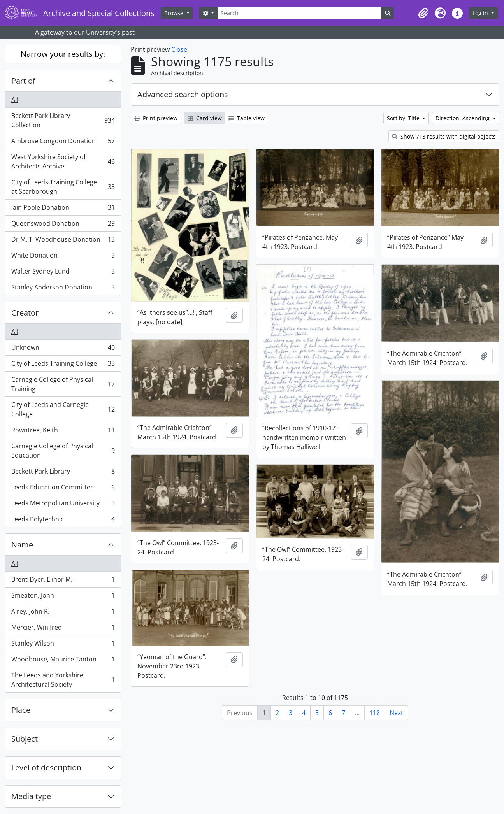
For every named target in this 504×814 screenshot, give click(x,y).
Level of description (46, 768)
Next (396, 713)
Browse (175, 13)
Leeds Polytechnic (63, 521)
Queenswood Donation (63, 225)
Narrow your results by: (63, 54)
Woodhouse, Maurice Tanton (63, 661)
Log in (481, 13)
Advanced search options (183, 94)
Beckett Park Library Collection (63, 120)
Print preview (156, 118)
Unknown (63, 349)
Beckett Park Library (63, 473)
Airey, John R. (63, 613)
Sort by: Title (404, 118)
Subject (25, 739)
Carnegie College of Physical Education (63, 451)
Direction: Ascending (463, 118)
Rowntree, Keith (63, 432)
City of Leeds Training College (63, 365)
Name (22, 545)
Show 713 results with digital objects (444, 136)
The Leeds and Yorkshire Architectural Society (63, 680)
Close (179, 49)
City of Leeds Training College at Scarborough (63, 187)
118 (375, 713)
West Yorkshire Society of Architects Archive (63, 161)
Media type (31, 796)
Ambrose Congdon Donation (63, 143)
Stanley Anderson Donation (63, 289)
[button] (423, 13)
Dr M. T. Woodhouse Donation (63, 241)
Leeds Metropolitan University (63, 505)
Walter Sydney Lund (63, 273)
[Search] (299, 13)
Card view (205, 118)
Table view (247, 118)
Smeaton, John (63, 597)
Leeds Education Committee (63, 489)
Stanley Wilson (63, 645)
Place (21, 710)
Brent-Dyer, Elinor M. (63, 581)
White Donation (63, 257)
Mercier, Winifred (63, 629)
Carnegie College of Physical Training (63, 384)
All (15, 100)
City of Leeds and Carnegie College (63, 409)
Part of (23, 81)
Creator (25, 313)
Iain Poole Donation (63, 209)
